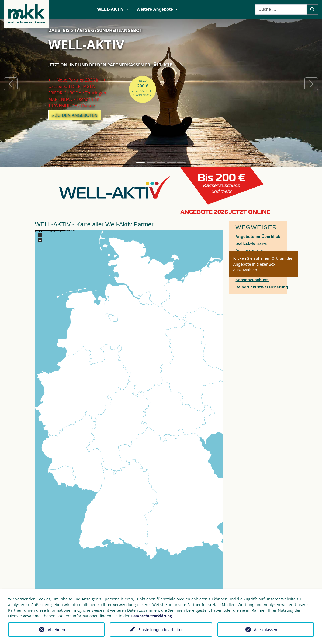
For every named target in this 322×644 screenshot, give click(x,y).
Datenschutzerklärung (151, 616)
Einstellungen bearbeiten (161, 630)
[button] (11, 84)
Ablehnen (56, 630)
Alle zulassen (266, 630)
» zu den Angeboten (75, 115)
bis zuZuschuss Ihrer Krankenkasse (143, 88)
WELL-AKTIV (110, 9)
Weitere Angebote (155, 9)
